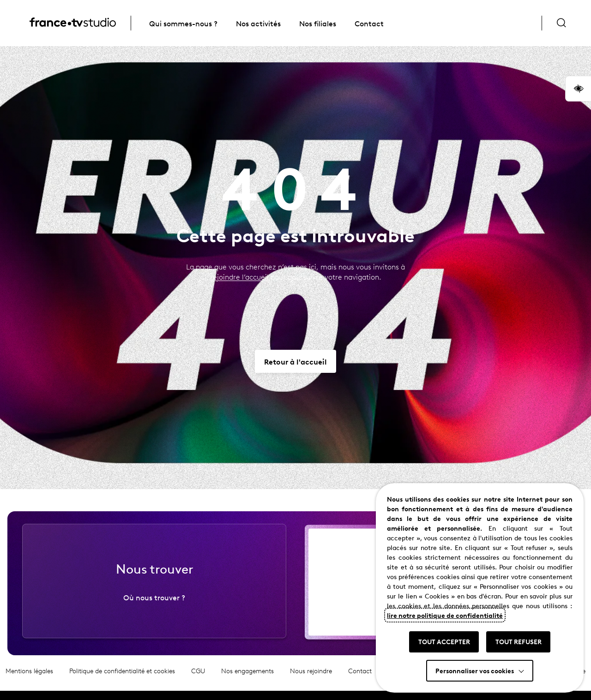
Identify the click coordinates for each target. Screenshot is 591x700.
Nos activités (258, 23)
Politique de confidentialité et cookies (122, 677)
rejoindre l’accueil (239, 277)
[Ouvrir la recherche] (561, 23)
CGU (198, 677)
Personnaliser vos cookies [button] (475, 670)
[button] (578, 89)
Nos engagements (247, 677)
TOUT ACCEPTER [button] (444, 641)
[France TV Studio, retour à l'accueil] (73, 24)
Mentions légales (29, 677)
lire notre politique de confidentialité (445, 615)
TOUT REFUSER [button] (519, 641)
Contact (369, 23)
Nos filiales (318, 23)
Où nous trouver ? (154, 603)
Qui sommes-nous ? (183, 23)
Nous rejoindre (311, 677)
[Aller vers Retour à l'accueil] (295, 361)
